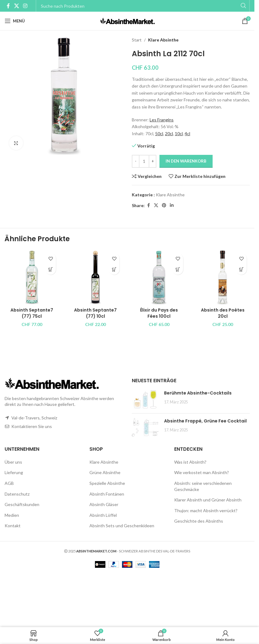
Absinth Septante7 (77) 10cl (95, 313)
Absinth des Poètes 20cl (223, 313)
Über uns (13, 462)
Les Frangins (162, 120)
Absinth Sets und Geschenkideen (122, 526)
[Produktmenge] (144, 161)
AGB (9, 483)
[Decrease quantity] (136, 161)
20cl (169, 134)
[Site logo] (127, 20)
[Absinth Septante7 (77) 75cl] (32, 277)
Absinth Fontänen (107, 494)
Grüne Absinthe (105, 472)
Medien (12, 515)
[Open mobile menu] (15, 21)
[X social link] (16, 6)
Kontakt (13, 526)
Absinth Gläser (104, 504)
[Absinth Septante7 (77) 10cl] (95, 277)
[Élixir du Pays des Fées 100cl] (159, 277)
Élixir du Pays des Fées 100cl (159, 313)
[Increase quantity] (153, 161)
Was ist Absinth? (190, 462)
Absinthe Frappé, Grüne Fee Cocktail (205, 421)
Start (137, 40)
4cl (187, 134)
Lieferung (14, 472)
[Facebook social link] (8, 6)
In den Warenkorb (186, 161)
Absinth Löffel (103, 515)
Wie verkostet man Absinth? (202, 472)
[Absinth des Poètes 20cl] (223, 277)
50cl (159, 134)
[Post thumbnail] (146, 399)
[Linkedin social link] (172, 205)
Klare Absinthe (163, 40)
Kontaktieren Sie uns (32, 426)
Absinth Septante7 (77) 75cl (32, 313)
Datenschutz (17, 494)
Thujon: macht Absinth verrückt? (206, 510)
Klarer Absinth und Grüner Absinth (208, 500)
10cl (179, 134)
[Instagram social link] (25, 6)
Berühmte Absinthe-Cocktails (198, 393)
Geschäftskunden (22, 504)
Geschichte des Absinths (199, 521)
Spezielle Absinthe (107, 483)
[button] (51, 269)
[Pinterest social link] (164, 205)
